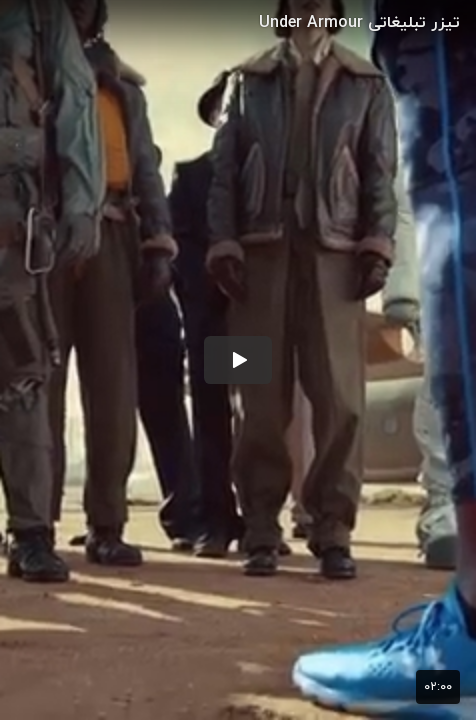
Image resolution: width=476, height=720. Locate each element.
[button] (238, 360)
